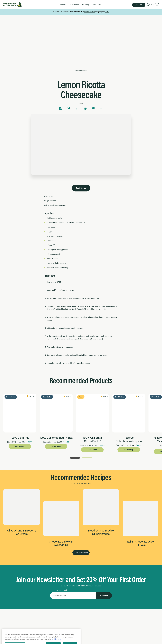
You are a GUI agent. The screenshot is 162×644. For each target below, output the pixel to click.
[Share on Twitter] (69, 108)
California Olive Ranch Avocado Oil (71, 222)
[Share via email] (93, 108)
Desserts (84, 70)
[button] (63, 5)
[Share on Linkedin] (77, 108)
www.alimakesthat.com (57, 205)
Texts (107, 12)
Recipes (77, 70)
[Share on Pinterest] (85, 108)
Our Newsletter (89, 12)
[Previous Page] (4, 12)
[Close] (77, 642)
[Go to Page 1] (75, 458)
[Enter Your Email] (73, 596)
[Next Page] (158, 12)
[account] (152, 5)
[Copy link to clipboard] (101, 108)
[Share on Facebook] (61, 108)
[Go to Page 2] (87, 458)
